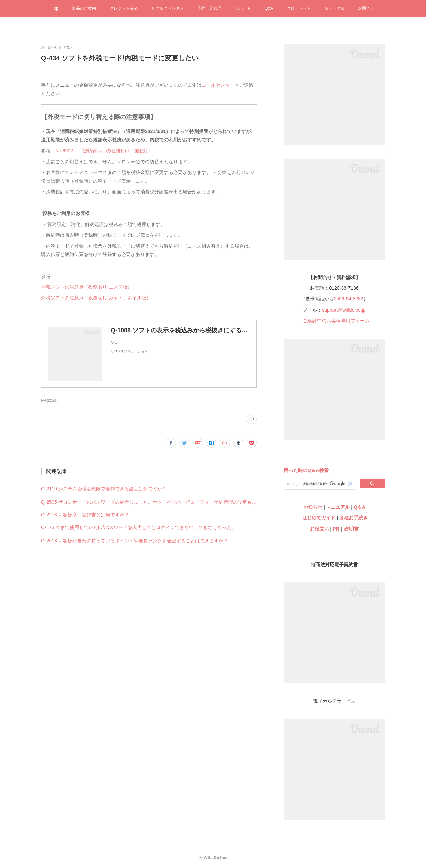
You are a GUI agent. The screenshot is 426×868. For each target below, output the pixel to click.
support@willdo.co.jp (344, 310)
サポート (243, 8)
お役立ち (319, 529)
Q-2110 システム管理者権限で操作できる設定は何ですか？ (104, 489)
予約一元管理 (209, 8)
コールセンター (218, 85)
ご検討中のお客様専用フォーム (336, 321)
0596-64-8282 (348, 299)
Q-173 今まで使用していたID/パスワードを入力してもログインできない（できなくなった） (139, 527)
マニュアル (338, 507)
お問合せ (366, 8)
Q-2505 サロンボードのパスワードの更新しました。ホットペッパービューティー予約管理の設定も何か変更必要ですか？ (149, 502)
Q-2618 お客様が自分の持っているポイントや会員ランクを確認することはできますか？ (135, 541)
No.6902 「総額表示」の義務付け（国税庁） (106, 151)
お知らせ (313, 507)
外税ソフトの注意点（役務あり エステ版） (87, 287)
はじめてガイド (318, 518)
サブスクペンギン (168, 8)
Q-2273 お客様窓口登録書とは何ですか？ (85, 515)
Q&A (269, 8)
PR (336, 529)
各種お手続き (354, 518)
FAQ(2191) (49, 401)
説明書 (352, 529)
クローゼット (299, 8)
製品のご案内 (84, 8)
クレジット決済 (124, 8)
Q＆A (359, 507)
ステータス (334, 8)
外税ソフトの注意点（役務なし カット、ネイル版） (96, 298)
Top (55, 8)
